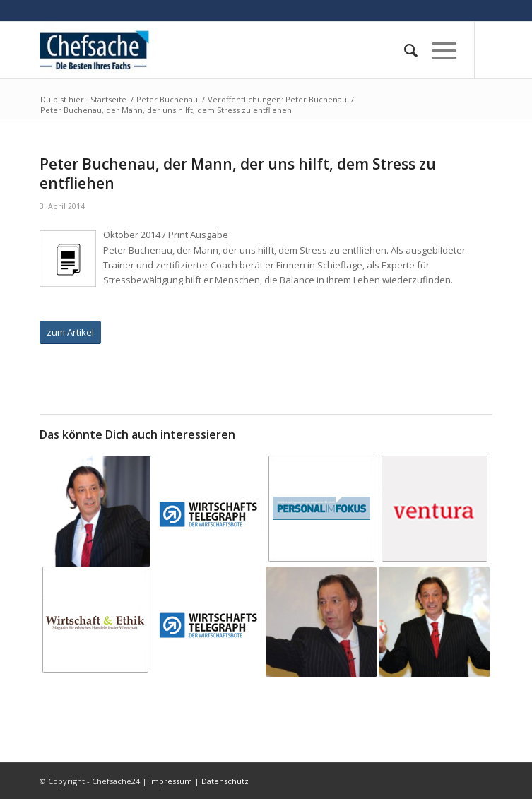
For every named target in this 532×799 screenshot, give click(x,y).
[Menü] (437, 50)
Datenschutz (225, 781)
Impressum (171, 781)
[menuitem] (404, 50)
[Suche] (404, 50)
